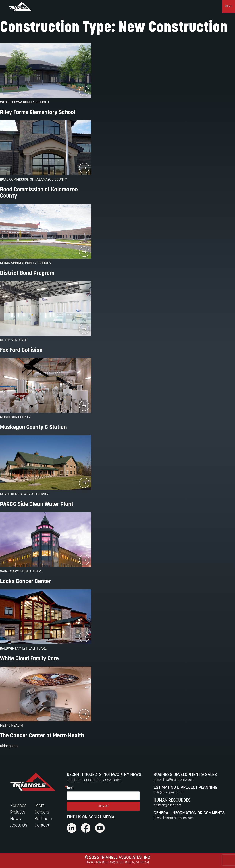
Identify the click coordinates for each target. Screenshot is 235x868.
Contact (42, 826)
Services (18, 806)
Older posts (9, 746)
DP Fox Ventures (14, 340)
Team (40, 806)
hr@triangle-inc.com (167, 805)
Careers (42, 812)
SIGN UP (103, 806)
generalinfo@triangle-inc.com (174, 780)
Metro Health (11, 726)
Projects (18, 812)
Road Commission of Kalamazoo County (33, 180)
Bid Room (43, 819)
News (16, 819)
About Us (19, 826)
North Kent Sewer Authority (24, 494)
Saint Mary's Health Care (21, 571)
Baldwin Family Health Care (23, 649)
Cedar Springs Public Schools (25, 263)
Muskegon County (15, 417)
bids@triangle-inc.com (169, 793)
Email (70, 788)
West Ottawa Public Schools (24, 103)
